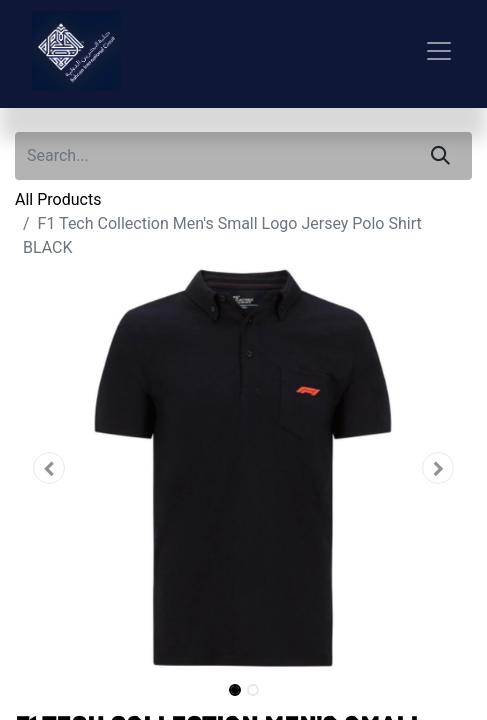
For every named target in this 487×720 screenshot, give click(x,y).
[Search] (440, 156)
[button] (49, 468)
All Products (58, 199)
